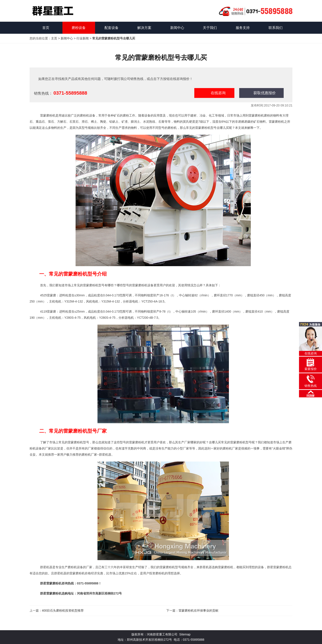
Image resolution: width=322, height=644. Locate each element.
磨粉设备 (79, 28)
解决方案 (144, 28)
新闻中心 (177, 28)
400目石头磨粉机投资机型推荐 (63, 610)
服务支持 (243, 28)
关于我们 (210, 28)
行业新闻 (83, 38)
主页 (54, 38)
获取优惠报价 (265, 93)
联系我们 (276, 28)
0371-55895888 (70, 93)
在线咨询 (218, 93)
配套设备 (111, 28)
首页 (46, 28)
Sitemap (185, 634)
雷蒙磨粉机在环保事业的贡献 (198, 610)
